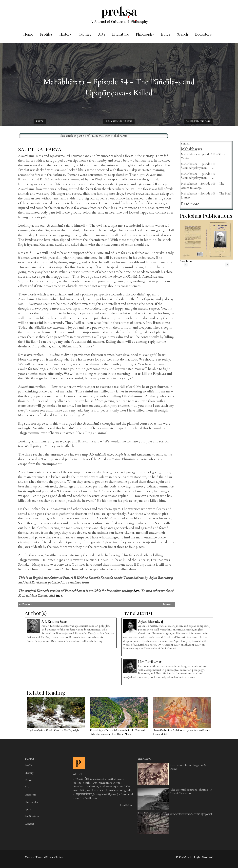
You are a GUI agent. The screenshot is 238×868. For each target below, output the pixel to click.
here (136, 591)
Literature (120, 34)
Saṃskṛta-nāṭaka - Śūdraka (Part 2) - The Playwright (53, 730)
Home (28, 34)
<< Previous (65, 604)
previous (186, 265)
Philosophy (145, 34)
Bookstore (203, 34)
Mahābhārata (119, 136)
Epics (166, 34)
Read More (126, 805)
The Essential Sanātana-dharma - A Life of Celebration (191, 792)
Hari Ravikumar (150, 662)
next (227, 265)
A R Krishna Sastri (119, 121)
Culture (85, 34)
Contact (29, 824)
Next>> (167, 604)
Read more (190, 204)
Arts (102, 34)
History (66, 34)
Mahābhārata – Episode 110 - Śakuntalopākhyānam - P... (199, 176)
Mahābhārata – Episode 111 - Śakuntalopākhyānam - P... (199, 166)
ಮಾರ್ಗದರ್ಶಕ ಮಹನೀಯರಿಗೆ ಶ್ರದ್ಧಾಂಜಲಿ (191, 814)
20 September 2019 (198, 121)
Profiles (46, 34)
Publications (32, 817)
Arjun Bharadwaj (151, 622)
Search (183, 34)
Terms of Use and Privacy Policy (44, 857)
